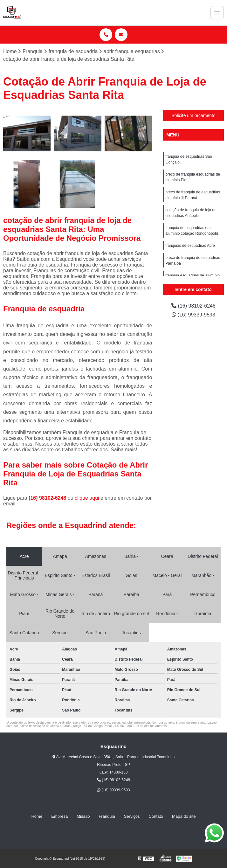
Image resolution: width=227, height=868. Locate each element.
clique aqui (87, 498)
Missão (83, 816)
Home (37, 816)
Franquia (107, 816)
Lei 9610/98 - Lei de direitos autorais (141, 726)
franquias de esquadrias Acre (190, 246)
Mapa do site (184, 816)
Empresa (59, 816)
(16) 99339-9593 (193, 315)
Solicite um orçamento (193, 115)
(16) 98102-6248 (48, 498)
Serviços (132, 816)
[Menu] (217, 13)
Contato (156, 816)
